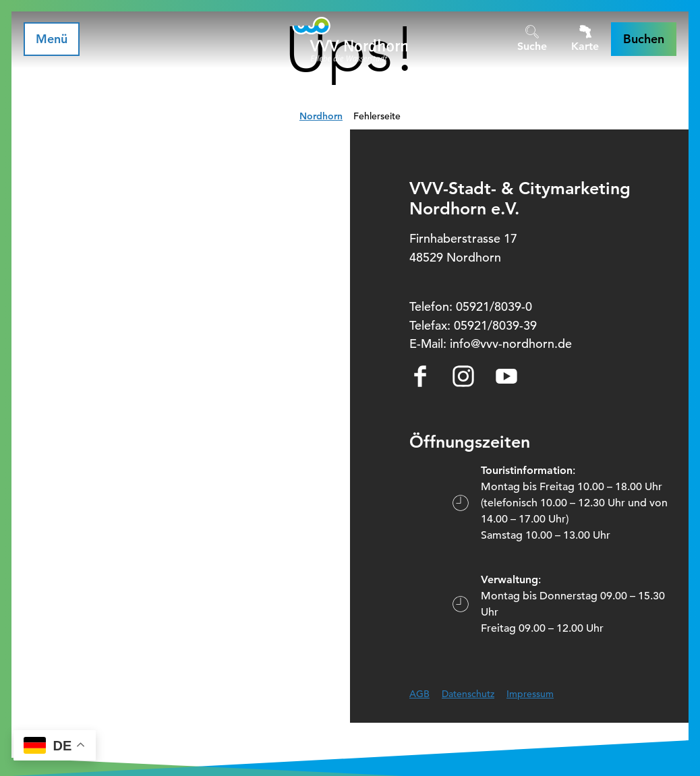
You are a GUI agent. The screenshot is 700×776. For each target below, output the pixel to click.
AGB (419, 694)
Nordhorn (321, 116)
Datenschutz (468, 694)
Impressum (530, 694)
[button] (644, 39)
